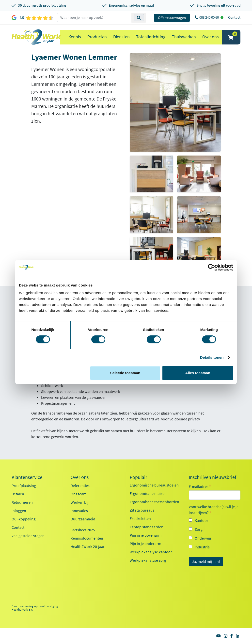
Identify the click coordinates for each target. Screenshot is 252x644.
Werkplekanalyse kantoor (151, 552)
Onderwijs (203, 538)
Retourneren (22, 502)
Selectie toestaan (125, 373)
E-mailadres (200, 487)
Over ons (211, 37)
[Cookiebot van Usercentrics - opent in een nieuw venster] (212, 267)
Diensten (121, 37)
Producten (97, 37)
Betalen (18, 494)
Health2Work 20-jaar (88, 546)
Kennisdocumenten (87, 538)
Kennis (75, 37)
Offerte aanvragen (172, 18)
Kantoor (201, 520)
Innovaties (79, 511)
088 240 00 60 (209, 17)
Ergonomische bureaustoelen (154, 485)
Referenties (80, 486)
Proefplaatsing (24, 486)
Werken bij (79, 502)
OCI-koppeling (24, 519)
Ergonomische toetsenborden (154, 502)
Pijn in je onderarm (145, 544)
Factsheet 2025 (83, 530)
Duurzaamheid (83, 519)
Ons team (79, 494)
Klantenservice (27, 477)
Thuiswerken (184, 37)
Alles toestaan (198, 373)
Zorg (199, 529)
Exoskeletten (140, 518)
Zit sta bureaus (142, 510)
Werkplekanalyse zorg (148, 560)
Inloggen (19, 511)
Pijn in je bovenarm (146, 535)
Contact (234, 17)
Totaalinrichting (151, 37)
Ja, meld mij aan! (206, 561)
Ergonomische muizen (148, 493)
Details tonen (212, 357)
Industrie (202, 547)
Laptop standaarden (147, 527)
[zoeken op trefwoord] (94, 17)
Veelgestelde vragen (28, 536)
